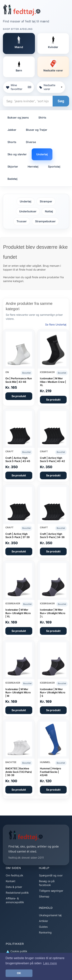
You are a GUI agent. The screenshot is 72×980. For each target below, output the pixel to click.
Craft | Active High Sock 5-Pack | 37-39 (17, 536)
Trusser (22, 221)
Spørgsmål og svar (51, 875)
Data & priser (14, 887)
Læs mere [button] (50, 963)
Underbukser (28, 211)
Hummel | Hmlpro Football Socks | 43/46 (50, 772)
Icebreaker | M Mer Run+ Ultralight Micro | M (18, 692)
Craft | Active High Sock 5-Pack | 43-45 (18, 460)
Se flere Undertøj (56, 324)
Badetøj (12, 179)
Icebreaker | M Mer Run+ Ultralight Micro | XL (18, 613)
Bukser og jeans (18, 117)
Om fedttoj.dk (14, 875)
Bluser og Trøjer (37, 130)
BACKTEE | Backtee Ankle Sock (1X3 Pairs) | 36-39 (19, 772)
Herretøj (33, 166)
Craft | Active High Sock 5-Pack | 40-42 (52, 460)
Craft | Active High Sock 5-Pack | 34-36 (52, 536)
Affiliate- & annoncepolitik (15, 900)
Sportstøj (54, 166)
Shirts (42, 117)
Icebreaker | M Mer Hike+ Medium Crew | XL (53, 382)
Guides (43, 927)
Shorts (12, 142)
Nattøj (49, 211)
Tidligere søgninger (51, 891)
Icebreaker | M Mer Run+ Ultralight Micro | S (53, 692)
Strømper (46, 201)
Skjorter (13, 166)
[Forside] (22, 10)
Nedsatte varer (51, 87)
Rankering (45, 932)
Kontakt (11, 881)
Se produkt (19, 396)
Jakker (12, 130)
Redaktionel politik (17, 893)
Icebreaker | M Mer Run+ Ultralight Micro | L (53, 613)
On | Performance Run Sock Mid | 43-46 (19, 380)
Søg (61, 101)
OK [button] (19, 973)
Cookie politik (17, 951)
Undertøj (42, 154)
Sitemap (44, 896)
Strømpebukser (45, 221)
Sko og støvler (17, 154)
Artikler (43, 921)
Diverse (31, 142)
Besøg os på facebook (47, 883)
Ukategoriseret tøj (50, 915)
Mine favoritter (19, 87)
